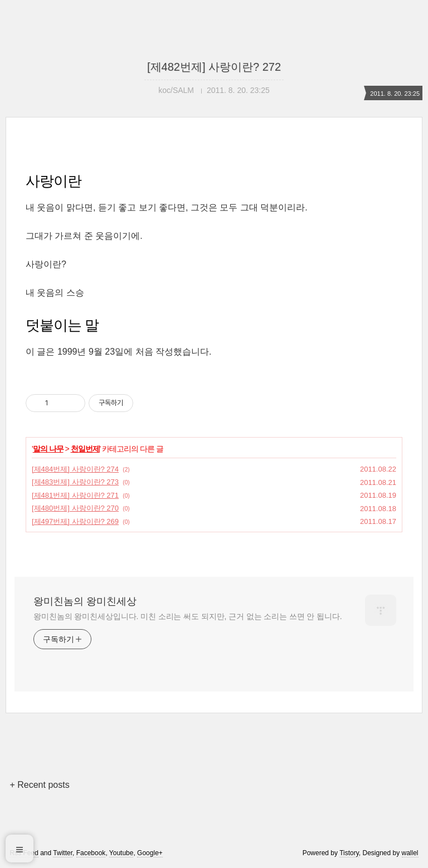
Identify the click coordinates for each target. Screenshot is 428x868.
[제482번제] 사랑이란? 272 (214, 67)
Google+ (150, 853)
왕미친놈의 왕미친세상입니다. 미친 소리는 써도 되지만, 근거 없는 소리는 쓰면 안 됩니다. (188, 616)
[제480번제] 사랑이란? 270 (75, 508)
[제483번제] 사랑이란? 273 (75, 482)
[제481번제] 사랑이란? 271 (75, 495)
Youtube (121, 853)
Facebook (91, 853)
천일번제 (85, 449)
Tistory (349, 853)
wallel (410, 853)
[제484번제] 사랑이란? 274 (75, 469)
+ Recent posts (39, 785)
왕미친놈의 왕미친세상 (85, 601)
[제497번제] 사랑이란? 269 (75, 521)
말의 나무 (48, 449)
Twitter (63, 853)
